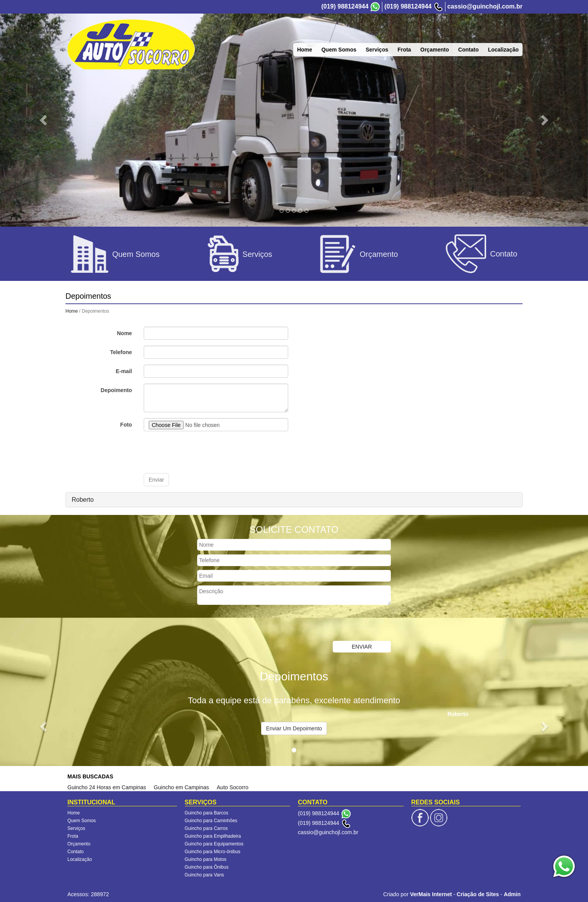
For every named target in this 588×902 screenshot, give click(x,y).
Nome (125, 333)
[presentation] (203, 452)
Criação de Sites (478, 894)
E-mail (124, 371)
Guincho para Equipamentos (214, 844)
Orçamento (79, 844)
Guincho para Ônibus (207, 867)
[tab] (294, 500)
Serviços (76, 828)
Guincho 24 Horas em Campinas (107, 787)
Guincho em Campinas (181, 787)
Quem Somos (82, 821)
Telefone (121, 352)
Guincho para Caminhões (211, 821)
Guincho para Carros (206, 828)
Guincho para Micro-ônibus (213, 852)
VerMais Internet (431, 894)
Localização (80, 859)
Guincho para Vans (205, 875)
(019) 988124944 (345, 6)
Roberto (83, 500)
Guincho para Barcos (207, 813)
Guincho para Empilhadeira (213, 836)
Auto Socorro (233, 787)
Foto (126, 425)
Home (72, 311)
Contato (76, 852)
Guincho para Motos (206, 859)
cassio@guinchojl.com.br (485, 6)
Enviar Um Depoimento (294, 728)
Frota (73, 836)
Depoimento (116, 390)
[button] (44, 120)
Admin (512, 894)
